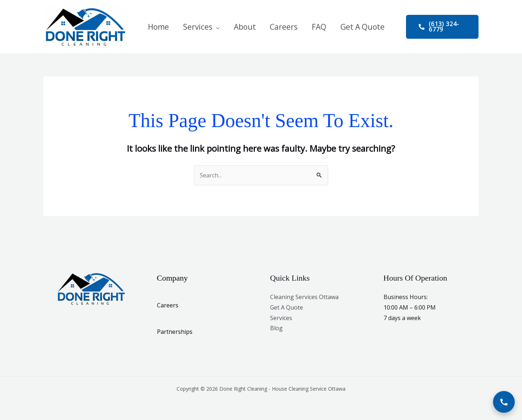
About (241, 27)
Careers (277, 27)
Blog (276, 328)
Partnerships (175, 332)
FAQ (310, 27)
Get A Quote (351, 27)
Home (159, 27)
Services (196, 27)
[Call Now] (504, 402)
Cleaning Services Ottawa (304, 297)
